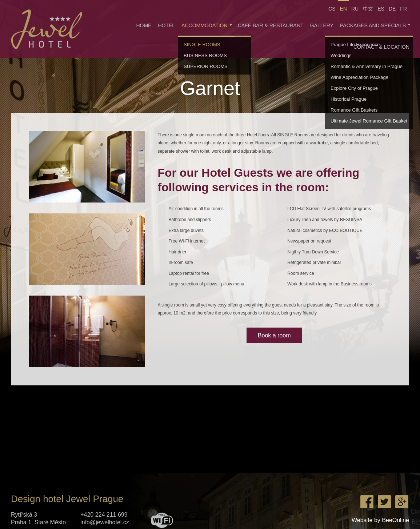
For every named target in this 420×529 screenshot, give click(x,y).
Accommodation (205, 25)
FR (403, 9)
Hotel (166, 25)
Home (144, 25)
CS (332, 9)
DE (392, 9)
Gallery (322, 25)
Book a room (274, 335)
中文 (368, 9)
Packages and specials (373, 25)
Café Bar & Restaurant (271, 25)
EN (343, 9)
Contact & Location (381, 47)
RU (355, 9)
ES (381, 9)
